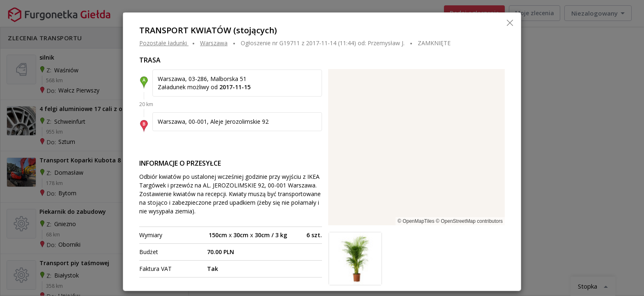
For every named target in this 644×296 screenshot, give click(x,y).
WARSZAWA (214, 43)
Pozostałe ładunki (163, 43)
